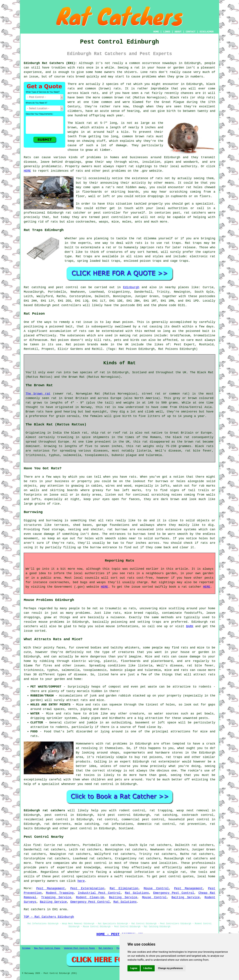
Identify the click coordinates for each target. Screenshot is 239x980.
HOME (156, 32)
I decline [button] (148, 968)
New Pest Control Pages (47, 948)
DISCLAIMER (207, 32)
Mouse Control (156, 888)
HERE (27, 171)
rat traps (172, 243)
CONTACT (191, 32)
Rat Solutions (137, 893)
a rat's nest (113, 187)
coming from (200, 192)
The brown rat (38, 394)
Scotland (126, 828)
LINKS (167, 32)
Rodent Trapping (60, 893)
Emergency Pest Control (174, 893)
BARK (190, 626)
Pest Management (51, 888)
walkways (147, 525)
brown (72, 127)
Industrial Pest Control (99, 893)
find (37, 845)
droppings (156, 196)
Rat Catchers (106, 948)
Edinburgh (131, 287)
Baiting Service (123, 897)
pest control (81, 828)
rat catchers (195, 213)
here (81, 881)
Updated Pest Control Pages (79, 948)
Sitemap (26, 948)
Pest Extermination (87, 888)
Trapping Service (56, 897)
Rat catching (35, 287)
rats (81, 68)
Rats (27, 157)
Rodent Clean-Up (90, 897)
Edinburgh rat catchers (44, 810)
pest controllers (67, 305)
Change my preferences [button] (170, 968)
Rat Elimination (124, 888)
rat (129, 84)
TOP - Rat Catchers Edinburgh (49, 917)
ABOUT (178, 32)
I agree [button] (134, 968)
